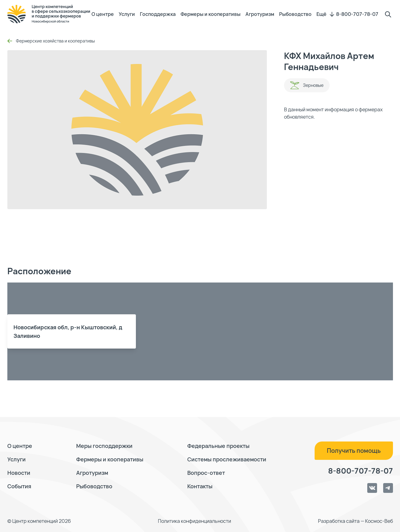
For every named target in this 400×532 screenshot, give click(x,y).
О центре (103, 14)
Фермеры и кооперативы (211, 14)
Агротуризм (260, 14)
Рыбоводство (295, 14)
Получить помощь (354, 451)
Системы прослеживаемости (227, 459)
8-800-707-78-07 (357, 14)
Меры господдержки (104, 446)
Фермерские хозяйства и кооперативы (51, 41)
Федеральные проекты (218, 446)
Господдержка (158, 14)
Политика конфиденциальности (194, 521)
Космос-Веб (379, 521)
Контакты (200, 486)
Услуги (127, 14)
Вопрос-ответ (206, 473)
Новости (19, 473)
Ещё (325, 14)
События (19, 486)
